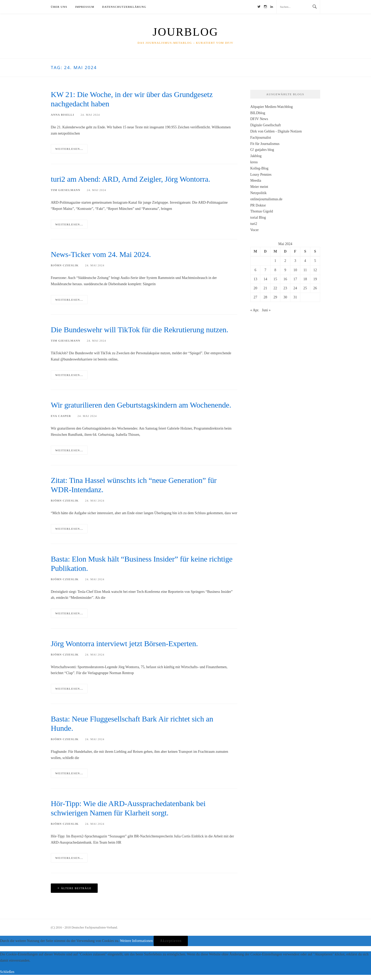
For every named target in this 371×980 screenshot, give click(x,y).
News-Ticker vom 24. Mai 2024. (101, 254)
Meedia (256, 180)
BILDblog (258, 113)
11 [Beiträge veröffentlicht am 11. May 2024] (305, 270)
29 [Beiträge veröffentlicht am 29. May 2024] (275, 297)
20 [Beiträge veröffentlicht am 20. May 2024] (255, 288)
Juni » (266, 310)
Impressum (85, 7)
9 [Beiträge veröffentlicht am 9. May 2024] (285, 270)
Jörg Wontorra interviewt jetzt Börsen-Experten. (124, 643)
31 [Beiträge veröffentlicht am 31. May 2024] (295, 297)
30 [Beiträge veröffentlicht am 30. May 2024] (285, 297)
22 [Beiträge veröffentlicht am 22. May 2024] (275, 288)
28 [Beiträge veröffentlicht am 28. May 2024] (265, 297)
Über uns (59, 7)
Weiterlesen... (69, 149)
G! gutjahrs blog (262, 150)
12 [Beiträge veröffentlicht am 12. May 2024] (315, 270)
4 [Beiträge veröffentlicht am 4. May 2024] (305, 261)
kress (254, 162)
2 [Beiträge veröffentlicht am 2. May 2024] (285, 261)
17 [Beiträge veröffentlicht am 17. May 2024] (295, 279)
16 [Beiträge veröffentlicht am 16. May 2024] (285, 279)
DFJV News (259, 119)
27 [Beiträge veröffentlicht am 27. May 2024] (255, 297)
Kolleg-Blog (259, 168)
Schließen (7, 972)
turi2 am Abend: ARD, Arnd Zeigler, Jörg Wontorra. (130, 179)
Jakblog (256, 156)
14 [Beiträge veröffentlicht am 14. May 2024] (265, 279)
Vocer (254, 230)
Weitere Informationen (136, 941)
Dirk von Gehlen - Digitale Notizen (276, 131)
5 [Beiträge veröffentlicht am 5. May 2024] (315, 261)
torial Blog (258, 218)
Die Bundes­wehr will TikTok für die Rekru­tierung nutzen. (140, 330)
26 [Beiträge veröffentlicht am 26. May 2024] (315, 288)
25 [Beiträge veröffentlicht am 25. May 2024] (305, 288)
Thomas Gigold (262, 211)
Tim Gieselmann (66, 190)
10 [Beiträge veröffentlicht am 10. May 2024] (295, 270)
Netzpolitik (258, 193)
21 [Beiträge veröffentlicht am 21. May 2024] (265, 288)
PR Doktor (258, 205)
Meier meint (259, 187)
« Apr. (255, 310)
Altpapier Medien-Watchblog (272, 107)
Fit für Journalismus (265, 144)
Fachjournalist (261, 138)
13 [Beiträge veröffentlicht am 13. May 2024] (255, 279)
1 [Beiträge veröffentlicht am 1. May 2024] (275, 261)
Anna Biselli (62, 115)
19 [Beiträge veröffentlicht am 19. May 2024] (315, 279)
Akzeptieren (171, 941)
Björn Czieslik (65, 265)
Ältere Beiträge (76, 888)
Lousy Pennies (261, 175)
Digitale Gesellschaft (266, 125)
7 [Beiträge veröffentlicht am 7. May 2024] (265, 270)
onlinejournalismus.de (266, 199)
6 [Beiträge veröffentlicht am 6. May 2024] (255, 270)
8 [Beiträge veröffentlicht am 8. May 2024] (275, 270)
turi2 (254, 224)
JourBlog (186, 32)
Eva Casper (61, 416)
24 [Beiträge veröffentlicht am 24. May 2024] (295, 288)
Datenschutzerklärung (124, 7)
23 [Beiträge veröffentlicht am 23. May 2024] (285, 288)
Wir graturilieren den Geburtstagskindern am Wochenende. (141, 405)
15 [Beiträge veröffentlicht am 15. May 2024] (275, 279)
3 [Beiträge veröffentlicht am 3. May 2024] (295, 261)
